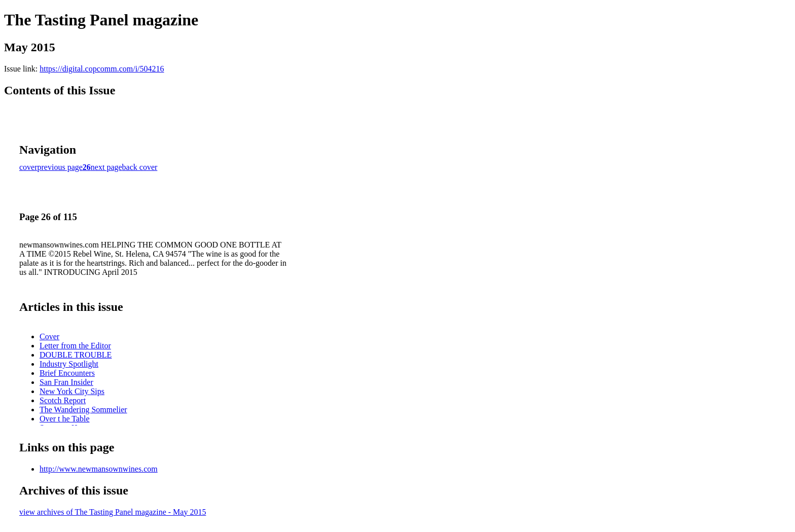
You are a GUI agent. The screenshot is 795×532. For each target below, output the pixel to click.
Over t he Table (65, 419)
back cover (140, 167)
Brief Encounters (67, 373)
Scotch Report (63, 400)
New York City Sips (72, 391)
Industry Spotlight (69, 364)
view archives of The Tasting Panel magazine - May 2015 (113, 512)
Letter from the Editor (75, 346)
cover (28, 167)
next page (106, 167)
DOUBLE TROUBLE (76, 355)
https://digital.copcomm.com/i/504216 (102, 69)
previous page (60, 167)
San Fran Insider (66, 382)
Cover (49, 336)
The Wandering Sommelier (83, 410)
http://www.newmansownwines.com (99, 469)
